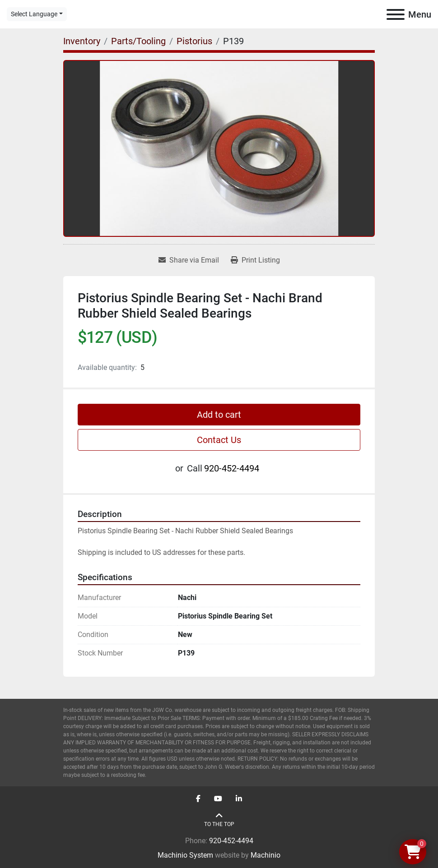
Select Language (34, 14)
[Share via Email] (189, 260)
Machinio (266, 855)
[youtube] (218, 799)
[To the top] (219, 820)
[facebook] (198, 799)
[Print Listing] (255, 260)
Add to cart (219, 415)
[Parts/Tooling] (138, 41)
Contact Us (219, 440)
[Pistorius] (194, 41)
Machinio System (185, 855)
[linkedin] (239, 799)
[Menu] (396, 14)
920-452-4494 (232, 468)
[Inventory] (82, 41)
